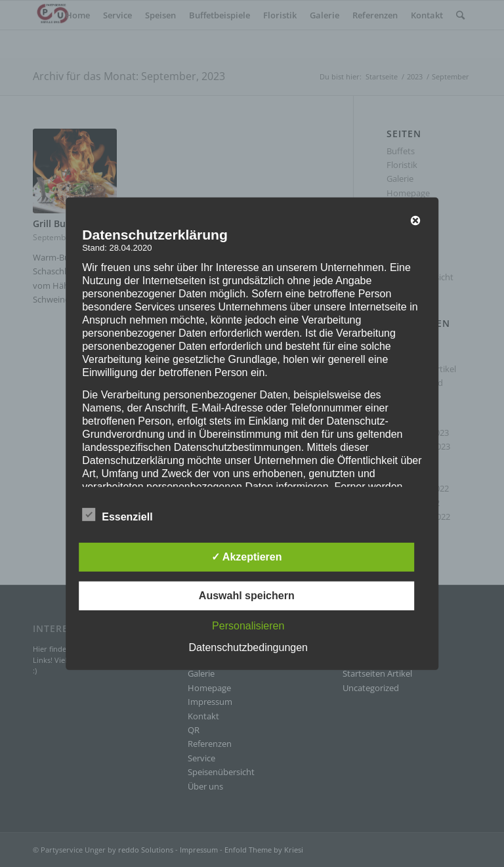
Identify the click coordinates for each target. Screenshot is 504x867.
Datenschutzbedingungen (248, 647)
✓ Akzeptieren (247, 557)
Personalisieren (248, 626)
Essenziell (117, 515)
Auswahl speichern (247, 596)
